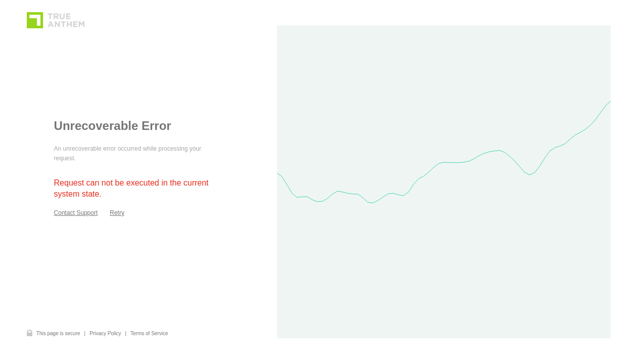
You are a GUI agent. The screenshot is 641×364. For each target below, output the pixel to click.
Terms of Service (149, 333)
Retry (117, 213)
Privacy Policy (105, 333)
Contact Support (76, 213)
